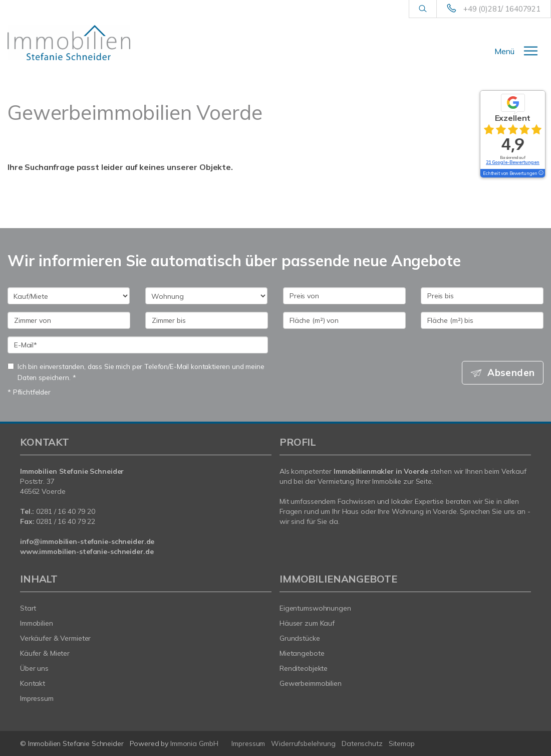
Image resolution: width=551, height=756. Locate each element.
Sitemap (402, 743)
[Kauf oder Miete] (69, 296)
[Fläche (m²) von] (344, 320)
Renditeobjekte (304, 668)
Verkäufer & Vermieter (55, 638)
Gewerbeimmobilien (311, 683)
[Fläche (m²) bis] (482, 320)
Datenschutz (362, 743)
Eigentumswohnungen (315, 608)
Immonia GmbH (194, 743)
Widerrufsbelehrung (303, 743)
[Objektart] (206, 296)
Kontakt (33, 683)
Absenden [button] (511, 372)
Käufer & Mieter (45, 653)
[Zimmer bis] (207, 320)
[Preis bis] (482, 296)
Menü (504, 51)
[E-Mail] (138, 345)
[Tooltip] (540, 173)
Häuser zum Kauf (307, 623)
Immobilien (37, 623)
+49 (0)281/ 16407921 (502, 9)
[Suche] (423, 9)
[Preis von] (344, 296)
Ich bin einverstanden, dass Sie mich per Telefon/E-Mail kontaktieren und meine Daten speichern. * (136, 372)
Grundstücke (300, 638)
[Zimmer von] (69, 320)
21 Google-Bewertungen (513, 162)
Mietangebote (302, 653)
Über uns (34, 668)
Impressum (37, 698)
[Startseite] (69, 43)
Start (28, 608)
